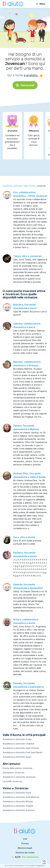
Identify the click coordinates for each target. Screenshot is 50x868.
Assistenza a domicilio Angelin (18, 806)
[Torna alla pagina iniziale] (13, 4)
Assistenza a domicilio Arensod (18, 810)
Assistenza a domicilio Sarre (17, 793)
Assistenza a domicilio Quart (17, 757)
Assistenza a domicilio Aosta (17, 739)
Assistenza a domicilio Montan (18, 801)
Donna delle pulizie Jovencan (17, 768)
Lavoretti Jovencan (12, 781)
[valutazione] (25, 857)
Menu (41, 4)
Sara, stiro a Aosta (24, 537)
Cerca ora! (25, 85)
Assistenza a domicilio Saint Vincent (21, 748)
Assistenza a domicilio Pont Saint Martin (23, 752)
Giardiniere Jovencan (13, 773)
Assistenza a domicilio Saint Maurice (21, 797)
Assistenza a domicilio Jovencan (19, 777)
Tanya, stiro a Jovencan (27, 256)
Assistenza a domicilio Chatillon (19, 744)
